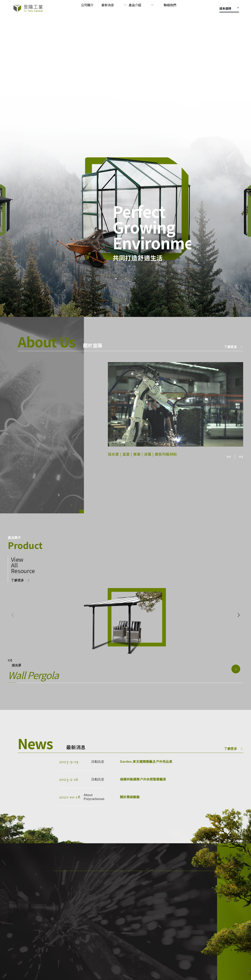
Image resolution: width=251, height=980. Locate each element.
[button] (84, 279)
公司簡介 (109, 8)
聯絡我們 (175, 8)
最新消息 (126, 8)
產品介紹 (151, 8)
